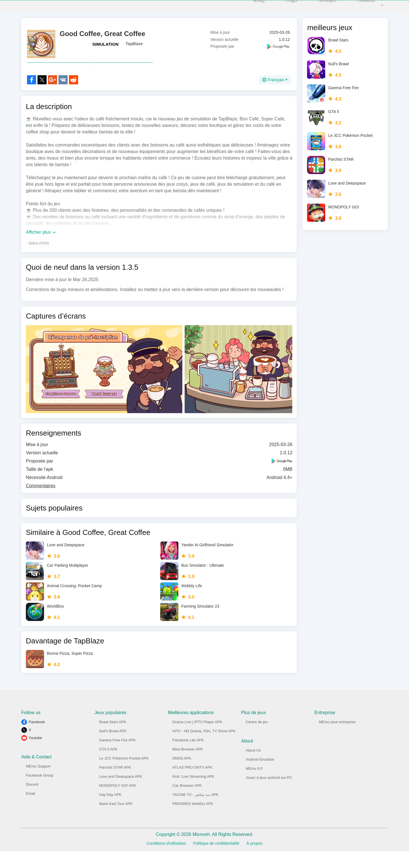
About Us (253, 767)
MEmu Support (38, 783)
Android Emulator (260, 776)
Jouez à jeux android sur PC (269, 794)
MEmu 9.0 (254, 785)
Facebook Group (40, 792)
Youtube (35, 755)
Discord (32, 801)
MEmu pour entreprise (337, 739)
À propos (254, 860)
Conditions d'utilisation (166, 860)
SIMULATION (105, 48)
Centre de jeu (257, 739)
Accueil (358, 8)
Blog (251, 8)
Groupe (319, 8)
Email (31, 810)
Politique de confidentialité (216, 860)
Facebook (37, 739)
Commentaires (41, 502)
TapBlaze (134, 48)
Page (283, 8)
